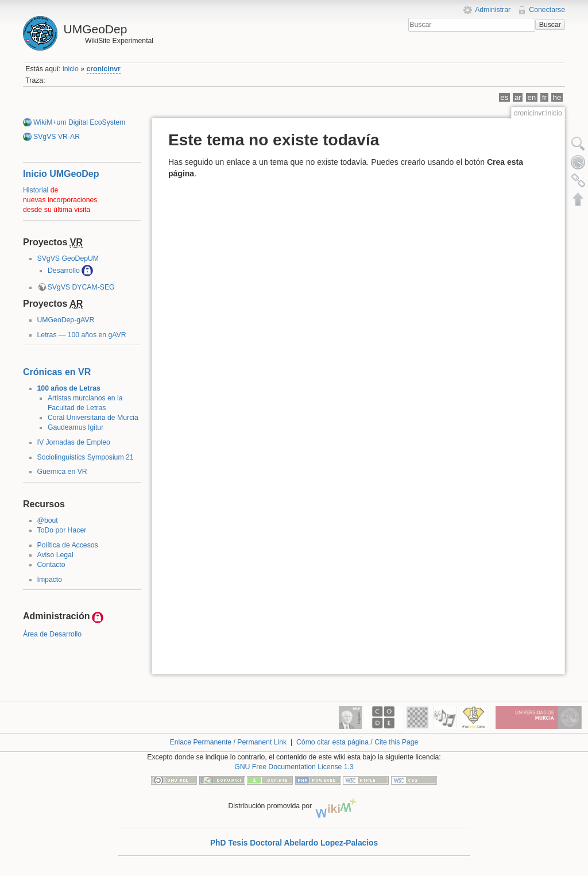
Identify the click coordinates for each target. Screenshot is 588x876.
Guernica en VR (62, 472)
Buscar (550, 25)
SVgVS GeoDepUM (68, 258)
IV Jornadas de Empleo (74, 442)
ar (518, 97)
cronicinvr (104, 69)
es (504, 97)
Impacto (50, 580)
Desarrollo (64, 271)
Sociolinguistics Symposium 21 (86, 457)
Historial (36, 190)
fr (544, 97)
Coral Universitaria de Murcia (93, 418)
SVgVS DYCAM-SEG (81, 287)
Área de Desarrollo (52, 634)
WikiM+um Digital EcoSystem (79, 122)
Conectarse (547, 10)
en (531, 97)
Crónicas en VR (57, 372)
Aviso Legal (55, 555)
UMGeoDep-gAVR (66, 320)
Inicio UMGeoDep (61, 174)
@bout (48, 520)
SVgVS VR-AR (57, 137)
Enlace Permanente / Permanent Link (229, 742)
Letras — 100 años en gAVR (82, 335)
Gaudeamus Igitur (76, 427)
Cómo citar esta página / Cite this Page (357, 742)
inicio (71, 69)
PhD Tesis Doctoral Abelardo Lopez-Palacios (294, 843)
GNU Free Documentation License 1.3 (294, 767)
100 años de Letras (69, 388)
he (557, 97)
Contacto (51, 565)
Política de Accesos (68, 545)
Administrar (493, 10)
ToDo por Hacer (62, 530)
